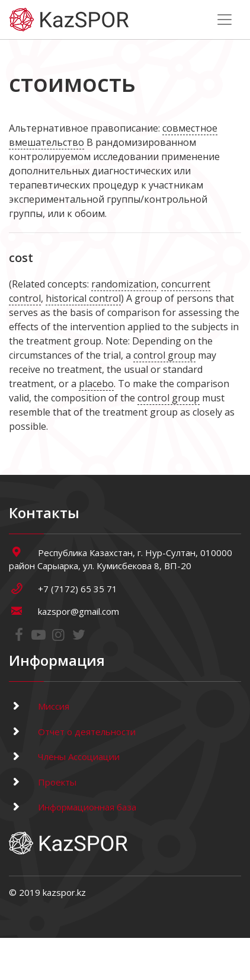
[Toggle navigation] (225, 20)
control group (164, 355)
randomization (124, 284)
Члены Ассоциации (64, 756)
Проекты (43, 782)
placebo (96, 384)
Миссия (39, 706)
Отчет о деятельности (72, 732)
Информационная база (73, 807)
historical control (83, 298)
